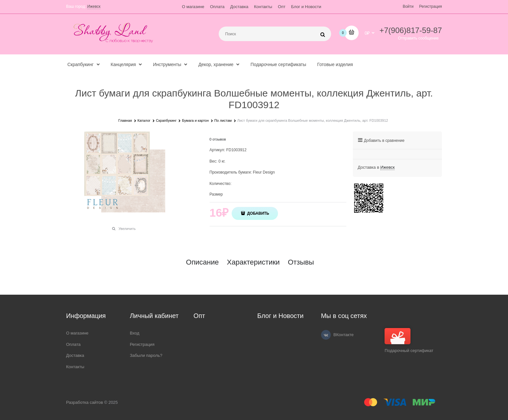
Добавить (257, 213)
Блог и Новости (306, 7)
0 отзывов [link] (218, 139)
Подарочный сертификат (409, 341)
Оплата (217, 7)
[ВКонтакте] (326, 335)
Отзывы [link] (301, 262)
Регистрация (431, 6)
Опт (282, 7)
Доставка (239, 7)
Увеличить (127, 229)
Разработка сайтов (85, 402)
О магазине (193, 7)
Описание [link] (202, 262)
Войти (408, 6)
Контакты (263, 7)
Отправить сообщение (418, 38)
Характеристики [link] (253, 262)
